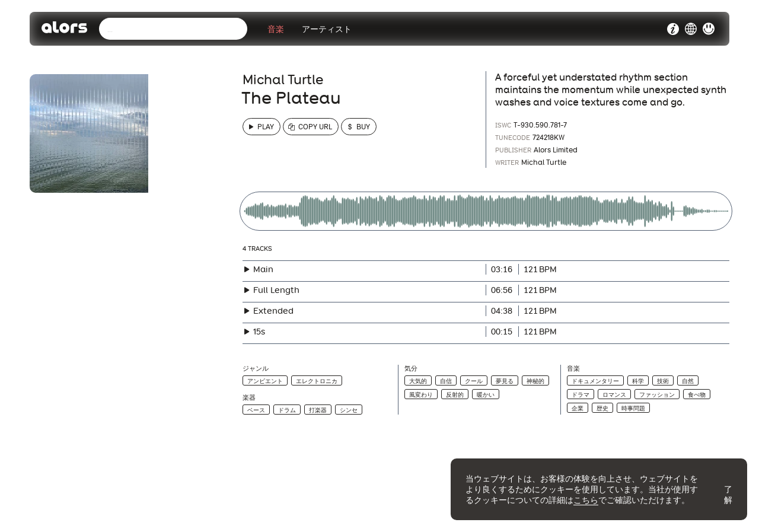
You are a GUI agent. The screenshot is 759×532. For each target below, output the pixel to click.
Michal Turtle (283, 79)
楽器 (249, 398)
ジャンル (256, 369)
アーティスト (327, 29)
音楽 (276, 29)
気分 (411, 369)
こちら (586, 500)
